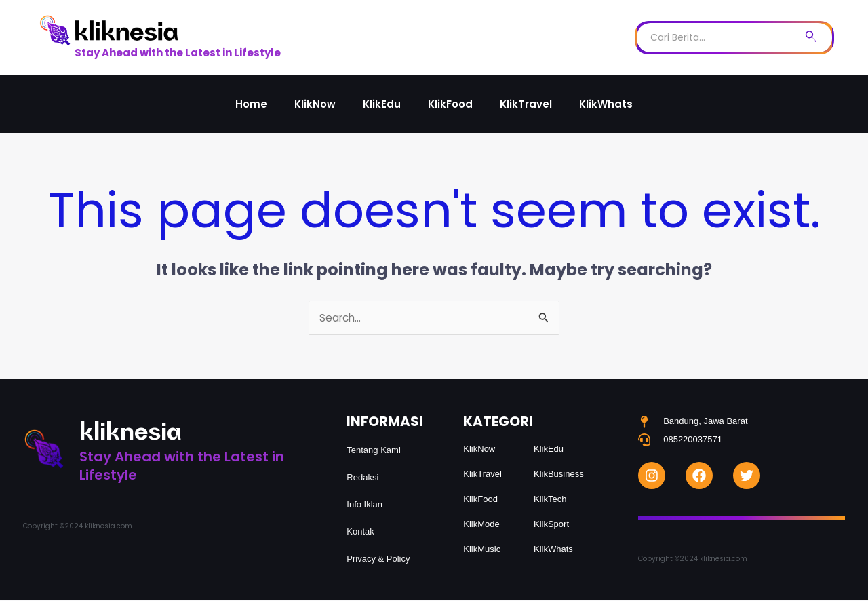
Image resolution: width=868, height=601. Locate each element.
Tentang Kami (374, 451)
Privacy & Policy (378, 560)
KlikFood (450, 104)
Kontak (360, 533)
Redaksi (362, 479)
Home (251, 104)
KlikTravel (526, 104)
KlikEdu (382, 104)
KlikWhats (606, 104)
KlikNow (315, 104)
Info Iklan (364, 506)
